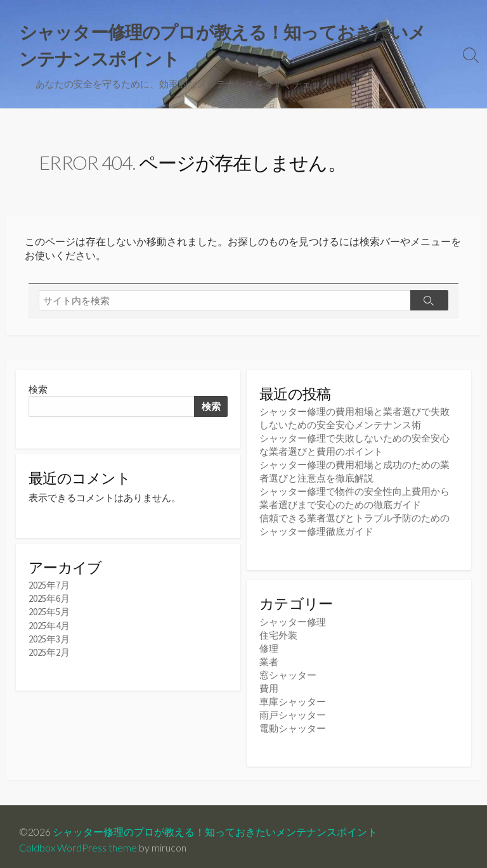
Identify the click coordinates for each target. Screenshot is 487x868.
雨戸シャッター (293, 711)
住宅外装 (278, 631)
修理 (269, 645)
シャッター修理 (293, 618)
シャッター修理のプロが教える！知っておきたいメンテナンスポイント (215, 825)
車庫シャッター (293, 698)
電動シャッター (293, 724)
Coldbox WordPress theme (78, 841)
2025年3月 (49, 640)
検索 (38, 389)
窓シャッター (288, 671)
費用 (269, 685)
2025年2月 (49, 654)
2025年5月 (49, 614)
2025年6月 (49, 600)
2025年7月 (49, 587)
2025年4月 (49, 627)
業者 (269, 658)
